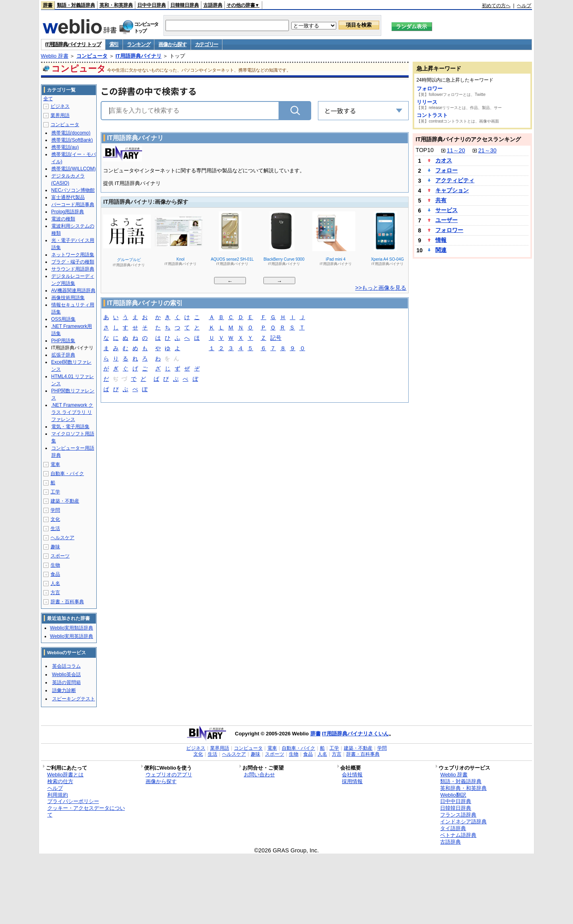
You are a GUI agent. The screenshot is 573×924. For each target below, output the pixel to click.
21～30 (487, 150)
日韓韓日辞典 (185, 5)
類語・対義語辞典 (76, 5)
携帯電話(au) (65, 147)
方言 (55, 593)
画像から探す (172, 44)
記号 (276, 338)
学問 (55, 510)
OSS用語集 (63, 319)
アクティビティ (455, 180)
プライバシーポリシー (73, 801)
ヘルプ (524, 6)
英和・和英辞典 (116, 5)
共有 (441, 200)
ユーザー (446, 220)
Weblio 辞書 (55, 56)
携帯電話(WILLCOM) (74, 169)
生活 (55, 528)
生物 (55, 565)
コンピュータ (92, 56)
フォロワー (430, 89)
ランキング (139, 44)
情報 (441, 240)
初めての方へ (496, 6)
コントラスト (432, 115)
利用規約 (58, 795)
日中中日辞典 (152, 5)
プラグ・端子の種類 (73, 262)
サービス (446, 210)
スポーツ (60, 556)
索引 (114, 44)
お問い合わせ (259, 775)
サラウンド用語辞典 (73, 269)
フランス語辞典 (458, 815)
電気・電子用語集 (70, 427)
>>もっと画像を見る (381, 288)
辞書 (48, 5)
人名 (55, 583)
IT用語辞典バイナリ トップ (73, 44)
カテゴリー (207, 44)
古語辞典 (213, 5)
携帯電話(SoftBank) (72, 140)
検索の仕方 (60, 781)
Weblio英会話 (66, 674)
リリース (427, 102)
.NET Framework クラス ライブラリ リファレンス (72, 412)
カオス (444, 160)
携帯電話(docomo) (71, 133)
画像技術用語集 (68, 298)
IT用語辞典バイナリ (138, 56)
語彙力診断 (64, 690)
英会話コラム (66, 666)
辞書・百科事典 (67, 602)
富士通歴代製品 (68, 197)
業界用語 (60, 115)
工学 (55, 492)
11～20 (456, 150)
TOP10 (424, 150)
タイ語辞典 (453, 828)
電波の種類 (63, 219)
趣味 (55, 547)
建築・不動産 (65, 501)
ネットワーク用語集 (73, 255)
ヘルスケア (62, 538)
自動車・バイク (67, 474)
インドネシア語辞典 (463, 822)
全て (48, 99)
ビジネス (60, 106)
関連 (441, 250)
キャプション (452, 190)
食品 (55, 574)
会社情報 (352, 775)
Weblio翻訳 (453, 795)
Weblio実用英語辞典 (72, 636)
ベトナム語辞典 (458, 835)
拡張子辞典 (63, 355)
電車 (55, 464)
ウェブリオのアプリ (169, 775)
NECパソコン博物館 (73, 190)
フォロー (446, 170)
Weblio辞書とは (65, 775)
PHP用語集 (63, 341)
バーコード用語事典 (73, 205)
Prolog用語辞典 (68, 212)
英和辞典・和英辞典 (463, 788)
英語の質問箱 (66, 682)
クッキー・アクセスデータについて (86, 811)
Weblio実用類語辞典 (72, 628)
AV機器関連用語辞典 (73, 290)
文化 (55, 519)
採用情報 (352, 781)
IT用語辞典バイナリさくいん (355, 734)
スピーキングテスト (74, 699)
